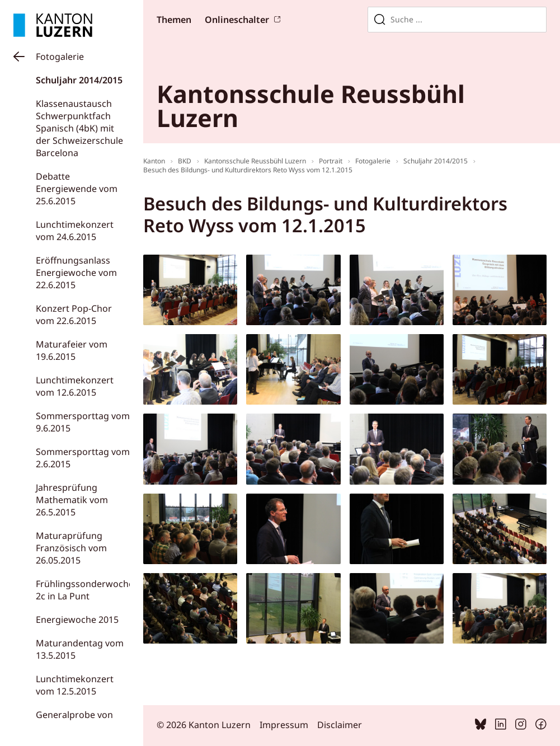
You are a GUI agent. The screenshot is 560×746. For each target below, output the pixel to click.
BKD (185, 161)
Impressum (284, 725)
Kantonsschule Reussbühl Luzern (255, 161)
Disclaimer (340, 725)
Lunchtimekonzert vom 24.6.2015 (75, 231)
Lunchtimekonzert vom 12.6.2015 (75, 386)
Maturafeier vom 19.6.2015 (72, 350)
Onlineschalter (237, 20)
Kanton (154, 161)
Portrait (331, 161)
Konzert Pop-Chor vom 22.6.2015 (74, 315)
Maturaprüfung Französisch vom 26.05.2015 (71, 548)
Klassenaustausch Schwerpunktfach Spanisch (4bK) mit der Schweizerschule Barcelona (79, 128)
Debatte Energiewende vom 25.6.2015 (77, 189)
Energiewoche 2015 (77, 620)
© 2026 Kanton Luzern (204, 725)
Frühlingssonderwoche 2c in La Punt (85, 590)
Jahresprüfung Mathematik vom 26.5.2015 (72, 500)
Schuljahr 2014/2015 (79, 80)
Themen (174, 20)
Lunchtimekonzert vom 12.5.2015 (75, 685)
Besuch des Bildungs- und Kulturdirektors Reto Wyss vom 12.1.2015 (248, 170)
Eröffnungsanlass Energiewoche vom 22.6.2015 (76, 273)
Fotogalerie (60, 57)
